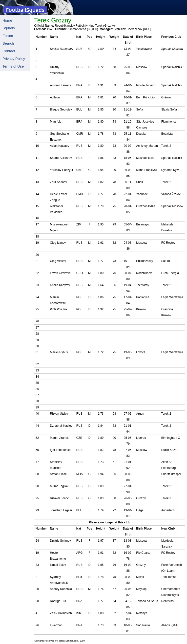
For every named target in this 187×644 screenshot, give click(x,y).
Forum (8, 36)
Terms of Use (13, 66)
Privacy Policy (14, 59)
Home (7, 20)
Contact (9, 51)
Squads (9, 28)
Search (8, 43)
